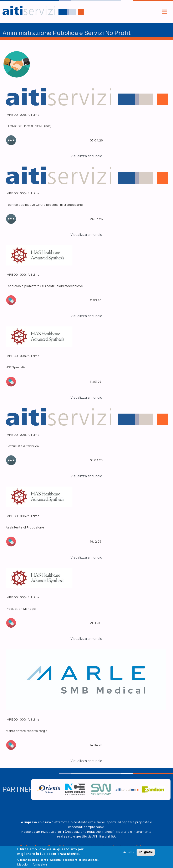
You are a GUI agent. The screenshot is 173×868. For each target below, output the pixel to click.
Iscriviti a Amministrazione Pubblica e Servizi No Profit (4, 83)
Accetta (129, 852)
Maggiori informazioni (32, 864)
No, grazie (146, 852)
